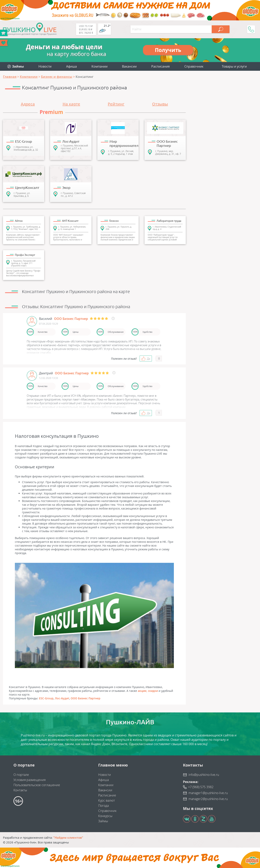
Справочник (194, 66)
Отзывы (160, 104)
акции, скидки (148, 691)
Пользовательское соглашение (37, 785)
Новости (45, 66)
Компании (100, 66)
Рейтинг (116, 104)
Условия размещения (30, 780)
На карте (71, 104)
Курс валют (107, 800)
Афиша (71, 66)
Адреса (28, 104)
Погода (103, 806)
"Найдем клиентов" (68, 837)
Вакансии (129, 66)
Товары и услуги (234, 66)
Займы (103, 821)
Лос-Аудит (62, 698)
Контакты (20, 790)
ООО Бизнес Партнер (86, 698)
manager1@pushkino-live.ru (208, 793)
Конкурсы (105, 816)
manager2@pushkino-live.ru (208, 799)
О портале (21, 775)
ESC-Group (46, 698)
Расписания (160, 66)
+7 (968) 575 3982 (201, 787)
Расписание (107, 795)
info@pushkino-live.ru (204, 775)
